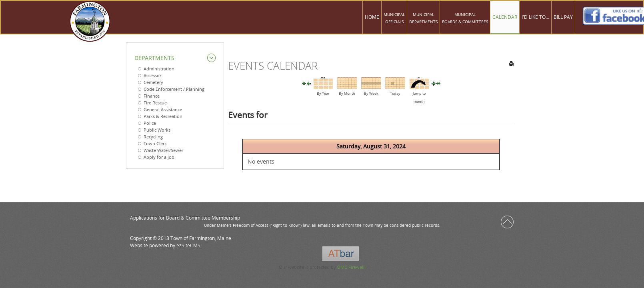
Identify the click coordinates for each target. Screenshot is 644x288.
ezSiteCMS (188, 245)
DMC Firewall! (351, 267)
